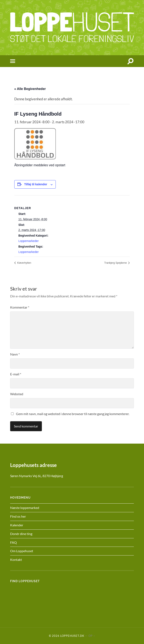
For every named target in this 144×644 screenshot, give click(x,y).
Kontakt (16, 560)
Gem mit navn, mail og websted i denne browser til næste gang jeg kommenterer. (73, 414)
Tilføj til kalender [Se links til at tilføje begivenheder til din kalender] (36, 184)
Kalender (17, 525)
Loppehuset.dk (72, 636)
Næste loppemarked (25, 508)
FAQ (13, 542)
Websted (17, 394)
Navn (15, 354)
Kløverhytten (24, 263)
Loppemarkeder (29, 241)
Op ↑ (92, 636)
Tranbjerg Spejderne (116, 263)
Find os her (18, 516)
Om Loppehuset (22, 551)
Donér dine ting (21, 534)
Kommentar (20, 307)
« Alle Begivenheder (30, 89)
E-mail (16, 374)
